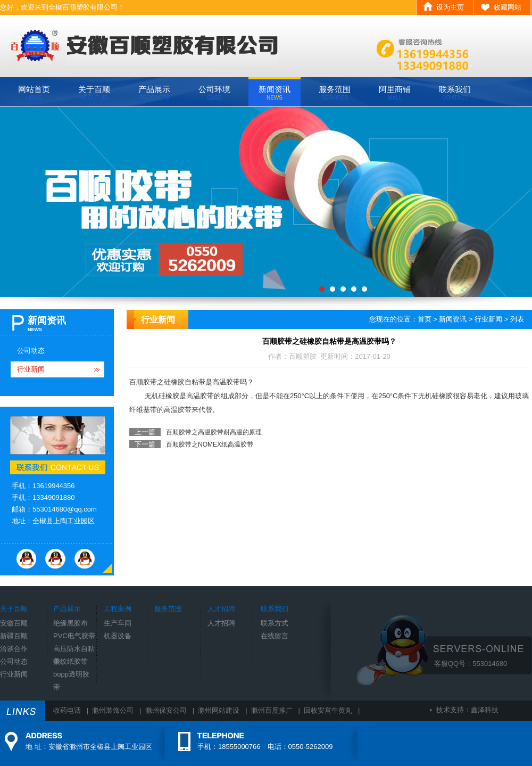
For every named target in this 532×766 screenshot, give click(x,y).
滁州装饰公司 (113, 710)
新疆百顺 (14, 636)
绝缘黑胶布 (70, 623)
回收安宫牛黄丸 (328, 710)
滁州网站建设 (219, 710)
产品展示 (154, 93)
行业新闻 (31, 369)
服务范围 (335, 93)
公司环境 (214, 93)
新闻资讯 (275, 93)
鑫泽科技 (485, 710)
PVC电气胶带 (74, 636)
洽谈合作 (14, 649)
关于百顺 (94, 93)
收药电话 (67, 710)
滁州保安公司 (166, 710)
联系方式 (275, 623)
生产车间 (118, 623)
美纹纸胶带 (70, 661)
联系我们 (455, 93)
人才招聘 (221, 623)
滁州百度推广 (272, 710)
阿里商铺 (395, 93)
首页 (425, 319)
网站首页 (34, 93)
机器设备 (118, 636)
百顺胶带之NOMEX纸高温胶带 (210, 444)
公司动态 (31, 351)
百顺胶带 (143, 382)
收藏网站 (508, 7)
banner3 (266, 202)
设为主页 (450, 7)
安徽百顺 (14, 623)
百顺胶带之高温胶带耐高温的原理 (214, 432)
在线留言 (275, 636)
